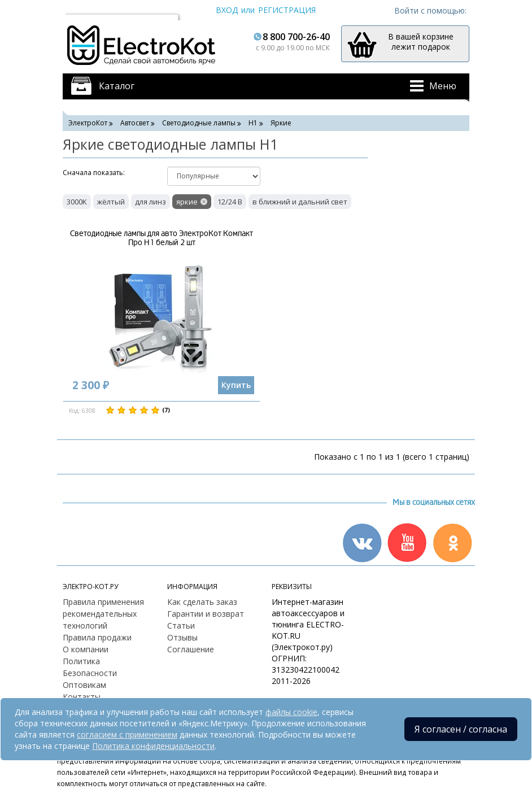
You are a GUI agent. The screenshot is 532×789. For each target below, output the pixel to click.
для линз (151, 202)
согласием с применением (127, 734)
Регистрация (287, 10)
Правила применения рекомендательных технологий (103, 614)
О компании (86, 649)
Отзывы (182, 637)
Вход (227, 10)
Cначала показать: (94, 173)
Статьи (181, 625)
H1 (253, 123)
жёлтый (111, 202)
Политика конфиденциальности (153, 746)
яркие (187, 202)
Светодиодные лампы (199, 123)
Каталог (117, 86)
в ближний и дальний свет (300, 202)
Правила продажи (97, 637)
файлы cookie (291, 712)
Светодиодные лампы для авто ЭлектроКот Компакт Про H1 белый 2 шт (162, 238)
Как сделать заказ (202, 602)
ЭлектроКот (88, 123)
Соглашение (191, 649)
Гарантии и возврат (206, 614)
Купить (236, 385)
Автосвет (135, 123)
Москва (85, 10)
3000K (77, 202)
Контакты (82, 697)
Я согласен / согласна (461, 729)
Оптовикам (84, 685)
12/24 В (230, 202)
